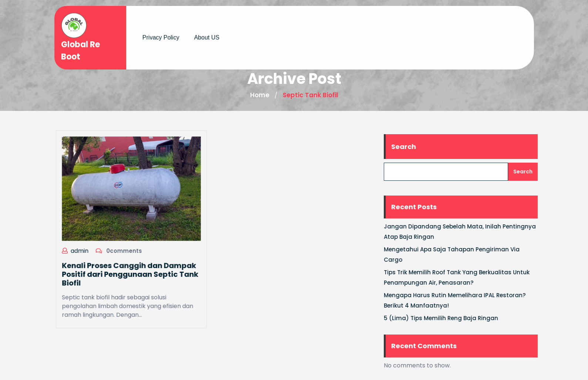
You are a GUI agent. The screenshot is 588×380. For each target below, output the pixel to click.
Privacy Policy (161, 35)
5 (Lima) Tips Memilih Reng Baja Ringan (447, 318)
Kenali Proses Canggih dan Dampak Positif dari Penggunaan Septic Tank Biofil (130, 273)
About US (206, 35)
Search (410, 147)
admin (81, 250)
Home (260, 95)
